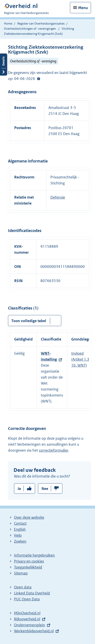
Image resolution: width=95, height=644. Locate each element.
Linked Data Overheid (32, 593)
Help (18, 535)
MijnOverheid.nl (27, 613)
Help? (39, 79)
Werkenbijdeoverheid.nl (34, 631)
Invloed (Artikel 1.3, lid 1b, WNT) (83, 359)
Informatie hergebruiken (34, 555)
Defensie (58, 197)
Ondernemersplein (30, 625)
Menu (83, 8)
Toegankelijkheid (28, 567)
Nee (45, 489)
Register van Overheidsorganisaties (41, 23)
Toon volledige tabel (29, 321)
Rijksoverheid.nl (27, 619)
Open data (23, 587)
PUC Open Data (27, 599)
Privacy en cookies (29, 561)
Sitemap (21, 573)
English (20, 529)
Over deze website (29, 517)
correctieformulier (53, 450)
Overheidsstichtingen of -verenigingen (30, 29)
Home (8, 23)
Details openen (4, 65)
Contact (20, 523)
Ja (19, 489)
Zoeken (20, 541)
